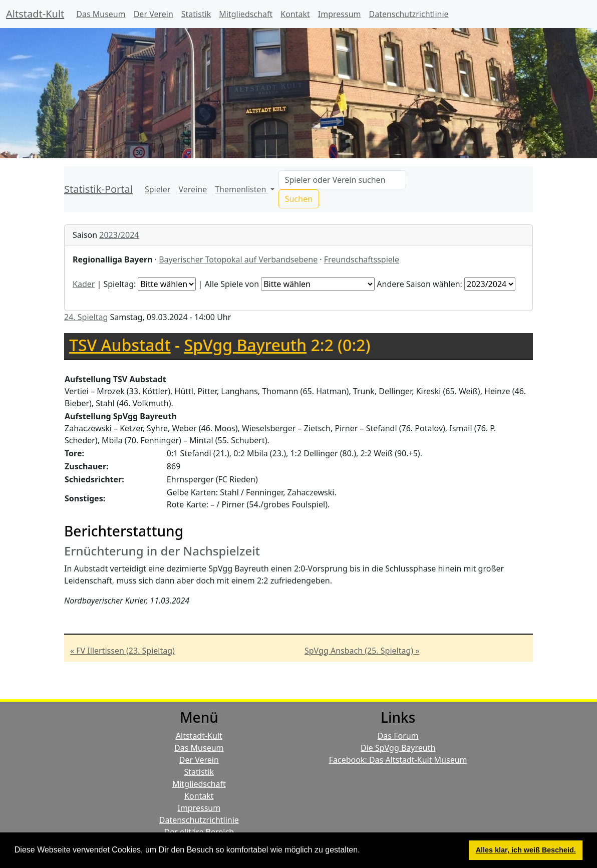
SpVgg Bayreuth (246, 345)
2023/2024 (119, 235)
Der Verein (154, 14)
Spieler (158, 189)
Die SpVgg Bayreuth (398, 748)
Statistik (196, 14)
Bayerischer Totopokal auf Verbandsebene (238, 259)
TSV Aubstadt (120, 345)
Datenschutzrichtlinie (409, 14)
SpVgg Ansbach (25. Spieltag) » (362, 651)
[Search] (342, 180)
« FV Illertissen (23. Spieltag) (122, 651)
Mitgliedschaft (246, 14)
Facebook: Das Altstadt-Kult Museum (398, 760)
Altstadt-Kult (35, 14)
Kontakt (295, 14)
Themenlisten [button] (241, 189)
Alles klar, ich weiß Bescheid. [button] (526, 850)
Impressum (340, 14)
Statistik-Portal (98, 189)
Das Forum (398, 736)
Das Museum (101, 14)
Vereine (193, 189)
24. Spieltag (86, 317)
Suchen (299, 199)
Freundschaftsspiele (362, 259)
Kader (84, 284)
